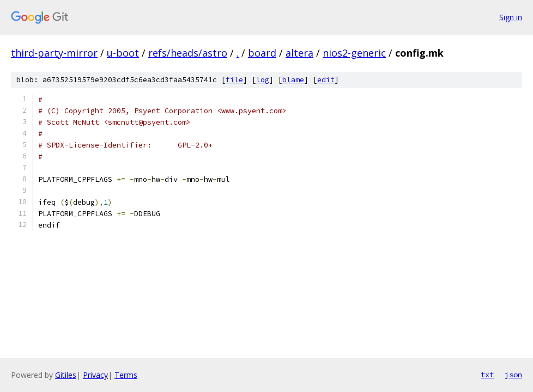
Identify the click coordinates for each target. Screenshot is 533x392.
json (513, 375)
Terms (126, 375)
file (234, 80)
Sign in (511, 17)
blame (293, 80)
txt (487, 375)
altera (299, 53)
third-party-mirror (54, 53)
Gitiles (66, 375)
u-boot (123, 53)
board (262, 53)
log (263, 80)
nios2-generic (354, 53)
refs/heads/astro (188, 53)
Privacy (95, 375)
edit (326, 80)
